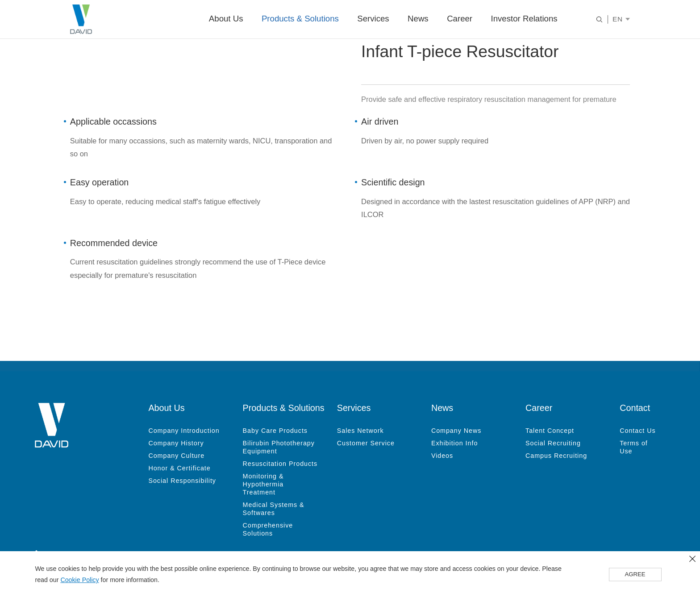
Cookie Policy (79, 580)
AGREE (635, 575)
